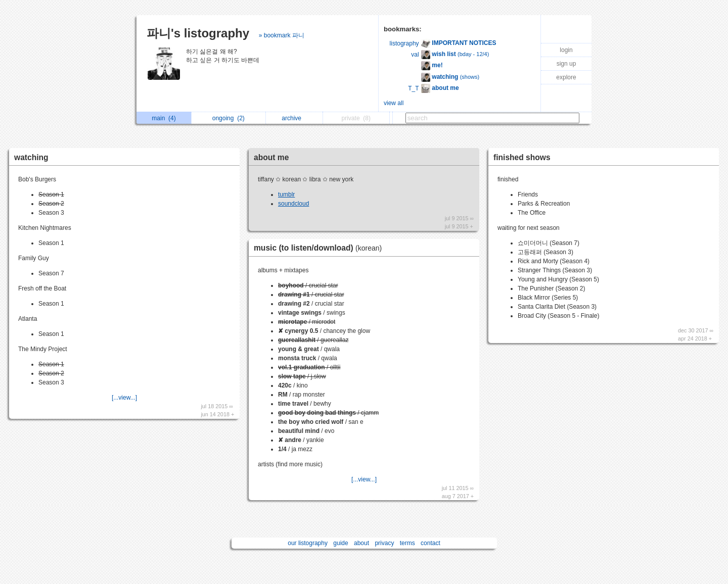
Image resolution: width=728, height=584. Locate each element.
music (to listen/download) (320, 248)
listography (404, 43)
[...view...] (124, 398)
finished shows (522, 157)
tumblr (286, 194)
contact (430, 543)
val (415, 55)
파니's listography (198, 33)
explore (566, 77)
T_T (413, 88)
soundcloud (293, 204)
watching (31, 157)
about (361, 543)
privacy (384, 543)
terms (407, 543)
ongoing (229, 118)
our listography (308, 543)
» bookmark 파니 (282, 35)
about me (271, 157)
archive (294, 118)
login (566, 50)
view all (394, 103)
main (164, 118)
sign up (566, 64)
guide (340, 543)
